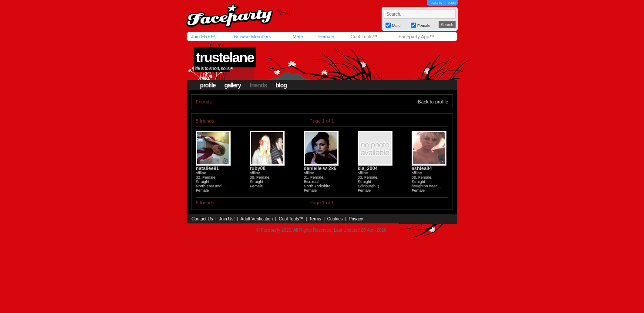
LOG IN (436, 3)
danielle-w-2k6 (320, 168)
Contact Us (202, 219)
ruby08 (258, 168)
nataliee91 (207, 168)
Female (326, 37)
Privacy (356, 219)
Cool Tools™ (364, 37)
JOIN (452, 3)
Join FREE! (203, 37)
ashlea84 (422, 168)
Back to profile (433, 102)
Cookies (335, 219)
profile (208, 85)
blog (281, 85)
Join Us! (227, 219)
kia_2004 (368, 168)
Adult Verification (257, 219)
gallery (232, 85)
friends (258, 85)
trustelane (225, 57)
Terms (315, 219)
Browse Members (252, 37)
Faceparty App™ (416, 37)
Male (298, 37)
